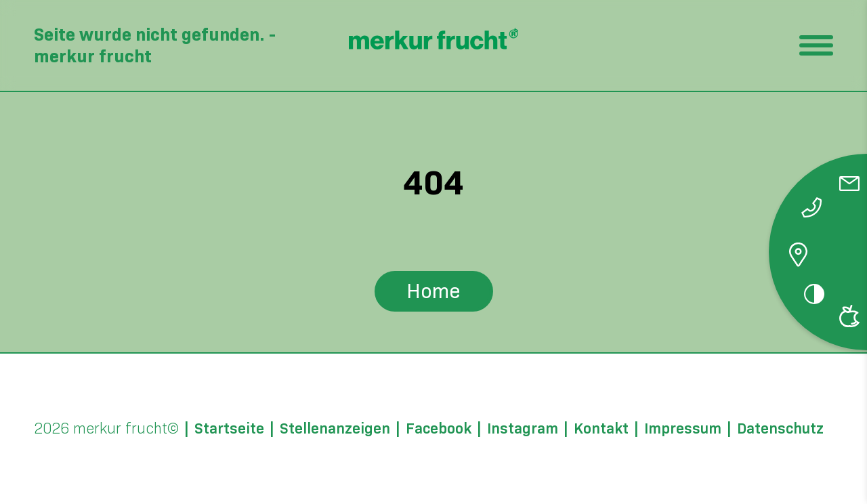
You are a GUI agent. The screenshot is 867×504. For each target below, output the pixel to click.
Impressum (683, 429)
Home (433, 291)
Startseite (229, 429)
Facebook (439, 429)
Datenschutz (780, 429)
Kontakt (601, 429)
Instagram (523, 429)
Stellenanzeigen (335, 429)
